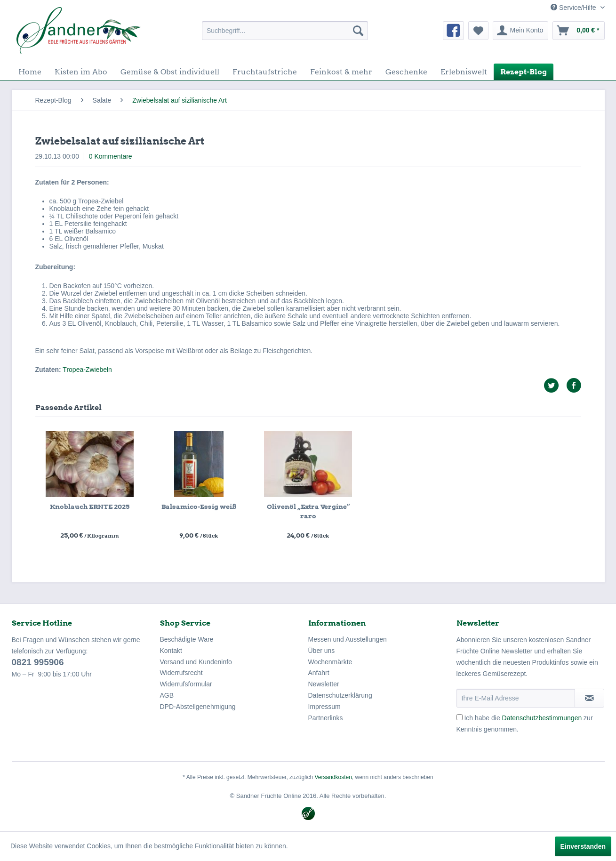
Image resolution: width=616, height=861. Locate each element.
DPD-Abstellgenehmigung (198, 707)
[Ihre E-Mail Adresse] (516, 698)
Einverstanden (583, 846)
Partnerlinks (326, 718)
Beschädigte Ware (187, 639)
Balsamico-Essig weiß (199, 507)
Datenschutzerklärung (340, 695)
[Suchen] (358, 31)
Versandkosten (333, 777)
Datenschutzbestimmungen (542, 718)
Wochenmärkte (330, 662)
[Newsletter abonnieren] (589, 698)
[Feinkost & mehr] (341, 72)
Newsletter (324, 684)
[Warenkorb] (578, 31)
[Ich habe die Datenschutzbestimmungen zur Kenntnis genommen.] (460, 717)
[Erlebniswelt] (464, 72)
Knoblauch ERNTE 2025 (90, 507)
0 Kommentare (111, 156)
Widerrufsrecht (181, 673)
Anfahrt (319, 673)
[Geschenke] (406, 72)
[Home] (30, 72)
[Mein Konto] (521, 31)
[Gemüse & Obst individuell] (170, 72)
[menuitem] (285, 31)
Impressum (324, 707)
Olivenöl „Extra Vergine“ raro (308, 511)
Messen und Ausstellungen (348, 639)
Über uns (322, 651)
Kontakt (171, 651)
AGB (167, 695)
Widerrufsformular (186, 684)
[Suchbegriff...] (285, 31)
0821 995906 (38, 662)
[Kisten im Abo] (81, 72)
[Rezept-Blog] (524, 72)
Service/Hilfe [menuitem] (574, 8)
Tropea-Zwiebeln (87, 370)
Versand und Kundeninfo (196, 662)
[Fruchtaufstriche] (265, 72)
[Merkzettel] (478, 31)
